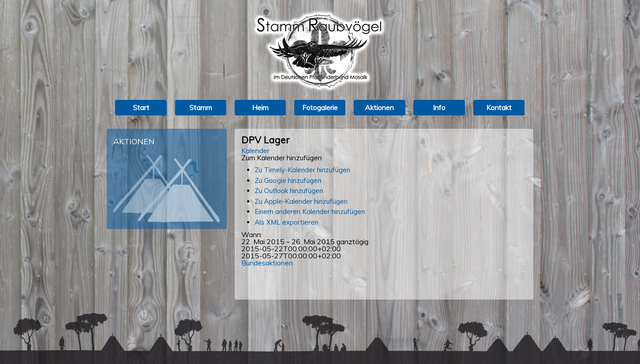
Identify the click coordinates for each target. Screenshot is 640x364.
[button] (282, 158)
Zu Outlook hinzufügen (289, 191)
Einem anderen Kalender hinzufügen (310, 212)
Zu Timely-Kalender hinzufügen (302, 170)
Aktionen (379, 107)
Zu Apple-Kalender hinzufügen (301, 201)
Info (439, 107)
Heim (260, 107)
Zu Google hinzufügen (288, 180)
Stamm (201, 107)
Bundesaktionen (267, 263)
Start (141, 107)
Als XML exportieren (286, 222)
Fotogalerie (320, 107)
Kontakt (499, 107)
